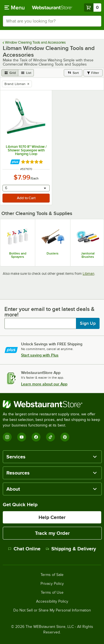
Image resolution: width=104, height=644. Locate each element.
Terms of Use (52, 593)
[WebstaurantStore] (52, 404)
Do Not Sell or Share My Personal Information (52, 610)
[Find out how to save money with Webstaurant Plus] (15, 162)
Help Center (52, 517)
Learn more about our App (44, 384)
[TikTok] (50, 437)
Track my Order (52, 533)
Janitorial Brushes (88, 255)
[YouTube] (22, 437)
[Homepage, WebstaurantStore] (52, 8)
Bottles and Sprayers (18, 255)
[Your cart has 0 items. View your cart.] (93, 8)
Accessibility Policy (52, 601)
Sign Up (88, 323)
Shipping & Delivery (71, 549)
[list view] (26, 73)
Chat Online (24, 549)
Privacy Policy (52, 584)
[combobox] (52, 21)
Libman (88, 274)
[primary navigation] (15, 8)
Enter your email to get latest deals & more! (50, 312)
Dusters (53, 253)
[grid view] (10, 73)
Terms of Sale (52, 575)
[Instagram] (7, 437)
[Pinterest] (65, 437)
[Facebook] (36, 437)
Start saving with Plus (40, 355)
